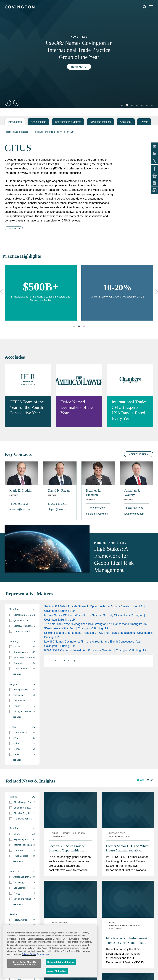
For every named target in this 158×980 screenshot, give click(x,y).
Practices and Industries (16, 132)
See (12, 228)
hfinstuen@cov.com (97, 514)
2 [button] (55, 661)
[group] (22, 615)
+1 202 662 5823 (96, 508)
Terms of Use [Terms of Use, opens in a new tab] (43, 954)
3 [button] (60, 661)
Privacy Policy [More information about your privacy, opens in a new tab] (29, 954)
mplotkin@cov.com (20, 509)
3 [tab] (84, 326)
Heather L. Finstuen (93, 493)
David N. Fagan (59, 490)
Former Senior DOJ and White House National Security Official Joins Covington (127, 848)
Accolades (126, 122)
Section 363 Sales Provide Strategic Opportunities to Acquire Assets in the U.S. (67, 848)
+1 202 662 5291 (57, 504)
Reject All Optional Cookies (61, 962)
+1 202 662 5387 (134, 508)
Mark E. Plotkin (20, 490)
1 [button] (51, 661)
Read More (79, 67)
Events (144, 122)
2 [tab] (79, 326)
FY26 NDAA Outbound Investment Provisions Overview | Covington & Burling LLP (95, 650)
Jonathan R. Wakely (133, 493)
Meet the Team (139, 454)
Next (16, 103)
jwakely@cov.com (134, 514)
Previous (8, 103)
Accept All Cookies (57, 971)
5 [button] (68, 661)
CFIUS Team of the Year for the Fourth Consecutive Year (27, 407)
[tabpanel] (79, 53)
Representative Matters (68, 122)
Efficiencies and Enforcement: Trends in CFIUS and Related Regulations (127, 941)
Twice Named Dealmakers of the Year (77, 407)
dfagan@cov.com (58, 509)
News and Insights (100, 122)
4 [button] (64, 661)
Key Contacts (38, 122)
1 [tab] (74, 326)
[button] (73, 661)
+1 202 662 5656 (19, 504)
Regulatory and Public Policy (47, 132)
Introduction (15, 122)
